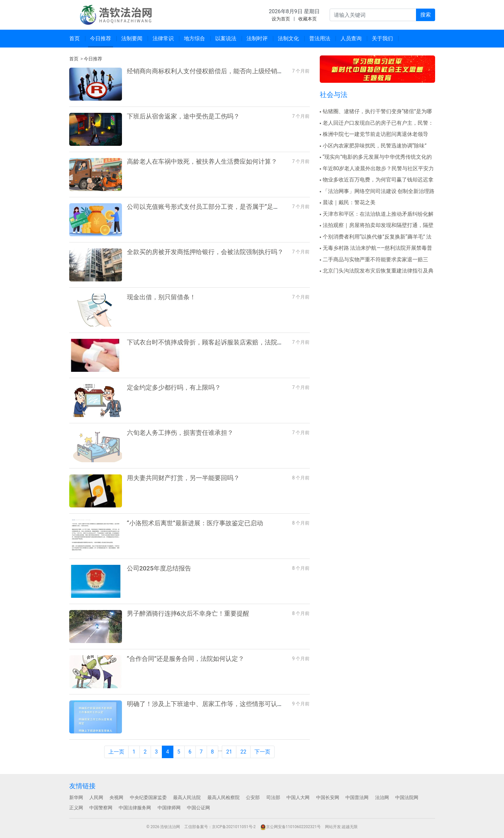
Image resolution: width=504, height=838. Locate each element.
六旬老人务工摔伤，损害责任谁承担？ (180, 433)
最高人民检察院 (223, 797)
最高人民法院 (187, 797)
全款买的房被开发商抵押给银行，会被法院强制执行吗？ (205, 252)
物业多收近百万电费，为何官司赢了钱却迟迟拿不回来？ (377, 180)
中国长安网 (328, 797)
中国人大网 (298, 797)
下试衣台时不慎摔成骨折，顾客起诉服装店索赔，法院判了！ (211, 342)
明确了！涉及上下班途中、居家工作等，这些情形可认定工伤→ (215, 704)
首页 (74, 59)
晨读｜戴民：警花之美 (349, 202)
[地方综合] (195, 39)
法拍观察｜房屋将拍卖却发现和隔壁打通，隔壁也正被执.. (377, 226)
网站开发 (333, 827)
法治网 (382, 797)
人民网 (96, 797)
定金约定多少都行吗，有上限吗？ (174, 387)
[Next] (262, 752)
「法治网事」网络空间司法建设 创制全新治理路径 (377, 192)
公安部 (253, 797)
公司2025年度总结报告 (159, 568)
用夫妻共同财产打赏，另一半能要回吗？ (183, 478)
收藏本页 (308, 19)
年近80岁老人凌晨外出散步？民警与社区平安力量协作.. (377, 169)
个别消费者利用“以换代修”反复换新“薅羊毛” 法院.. (376, 237)
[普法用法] (320, 39)
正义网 (76, 808)
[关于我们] (383, 39)
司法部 (273, 797)
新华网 (76, 797)
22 (243, 752)
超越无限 (350, 827)
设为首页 (281, 19)
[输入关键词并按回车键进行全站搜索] (373, 15)
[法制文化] (289, 39)
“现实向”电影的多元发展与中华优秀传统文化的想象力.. (376, 157)
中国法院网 (407, 797)
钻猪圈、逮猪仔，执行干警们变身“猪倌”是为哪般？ (376, 112)
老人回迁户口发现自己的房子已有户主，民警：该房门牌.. (377, 123)
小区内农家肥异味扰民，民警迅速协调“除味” (375, 146)
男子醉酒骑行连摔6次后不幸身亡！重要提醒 (188, 613)
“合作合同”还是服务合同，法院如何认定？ (186, 659)
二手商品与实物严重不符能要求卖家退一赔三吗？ (374, 260)
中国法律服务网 (135, 808)
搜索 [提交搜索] (426, 15)
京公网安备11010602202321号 (290, 827)
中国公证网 (198, 808)
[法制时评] (257, 39)
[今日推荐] (101, 39)
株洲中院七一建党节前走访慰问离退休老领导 (375, 134)
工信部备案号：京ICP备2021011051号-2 (220, 827)
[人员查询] (351, 39)
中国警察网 (101, 808)
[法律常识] (163, 39)
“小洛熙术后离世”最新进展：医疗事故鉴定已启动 (195, 523)
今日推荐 (93, 59)
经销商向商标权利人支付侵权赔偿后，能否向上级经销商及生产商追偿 (224, 71)
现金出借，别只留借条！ (161, 297)
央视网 (116, 797)
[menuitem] (75, 39)
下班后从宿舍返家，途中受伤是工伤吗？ (183, 116)
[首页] (75, 39)
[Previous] (116, 752)
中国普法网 (357, 797)
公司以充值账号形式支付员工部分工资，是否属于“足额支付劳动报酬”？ (226, 207)
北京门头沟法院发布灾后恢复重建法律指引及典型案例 (377, 271)
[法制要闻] (132, 39)
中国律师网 (169, 808)
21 (229, 752)
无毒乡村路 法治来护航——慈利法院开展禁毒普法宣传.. (376, 248)
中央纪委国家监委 (148, 797)
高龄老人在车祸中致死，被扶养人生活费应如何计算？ (202, 161)
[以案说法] (226, 39)
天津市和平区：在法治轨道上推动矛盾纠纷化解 (378, 214)
